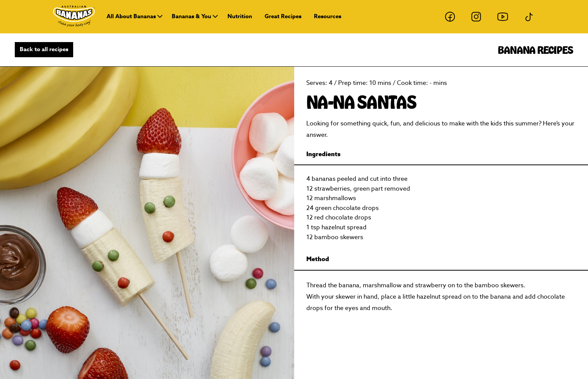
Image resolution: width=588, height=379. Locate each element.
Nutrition (240, 16)
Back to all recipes (44, 49)
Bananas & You (191, 16)
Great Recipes (283, 16)
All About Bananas (131, 16)
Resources (328, 16)
